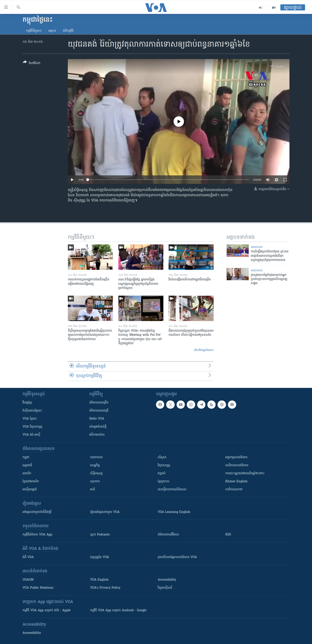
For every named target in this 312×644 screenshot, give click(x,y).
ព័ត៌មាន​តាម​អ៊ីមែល (168, 535)
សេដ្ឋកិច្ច (95, 465)
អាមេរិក (27, 474)
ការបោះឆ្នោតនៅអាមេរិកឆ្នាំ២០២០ (245, 474)
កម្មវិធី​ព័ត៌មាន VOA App (37, 535)
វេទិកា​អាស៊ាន (97, 435)
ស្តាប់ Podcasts (100, 535)
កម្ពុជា (26, 457)
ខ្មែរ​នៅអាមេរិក (31, 482)
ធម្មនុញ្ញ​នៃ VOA (100, 557)
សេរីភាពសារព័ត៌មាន (237, 465)
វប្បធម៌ (162, 474)
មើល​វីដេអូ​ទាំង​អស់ (204, 350)
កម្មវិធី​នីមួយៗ (34, 31)
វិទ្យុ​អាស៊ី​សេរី (165, 588)
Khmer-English (236, 482)
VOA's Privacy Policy (105, 588)
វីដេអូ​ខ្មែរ (27, 403)
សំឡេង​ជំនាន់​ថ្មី (98, 427)
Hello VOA (97, 419)
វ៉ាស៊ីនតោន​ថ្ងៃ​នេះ (32, 411)
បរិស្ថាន (162, 457)
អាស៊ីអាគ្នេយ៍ (30, 490)
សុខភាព (95, 482)
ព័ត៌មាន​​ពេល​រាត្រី (99, 411)
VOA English (99, 580)
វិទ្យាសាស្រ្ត (164, 465)
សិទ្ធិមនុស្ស (96, 474)
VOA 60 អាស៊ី (31, 435)
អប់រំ (93, 490)
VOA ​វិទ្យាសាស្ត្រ (32, 427)
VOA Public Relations (38, 588)
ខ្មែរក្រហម (163, 482)
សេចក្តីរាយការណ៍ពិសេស (172, 490)
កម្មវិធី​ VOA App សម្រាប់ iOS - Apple (47, 610)
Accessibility (167, 580)
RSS (228, 535)
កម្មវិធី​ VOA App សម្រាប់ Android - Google (118, 610)
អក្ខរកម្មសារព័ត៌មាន (236, 457)
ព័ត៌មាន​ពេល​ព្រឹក (99, 403)
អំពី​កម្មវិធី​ (68, 31)
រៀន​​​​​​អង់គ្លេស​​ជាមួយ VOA (105, 512)
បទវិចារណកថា (234, 490)
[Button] (32, 63)
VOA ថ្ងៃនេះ (30, 419)
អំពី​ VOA (28, 557)
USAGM (28, 580)
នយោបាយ (257, 247)
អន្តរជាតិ (27, 465)
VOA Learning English (174, 512)
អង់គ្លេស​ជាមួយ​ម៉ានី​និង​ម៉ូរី (37, 512)
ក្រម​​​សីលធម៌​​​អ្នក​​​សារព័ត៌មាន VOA (177, 557)
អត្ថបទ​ (52, 31)
